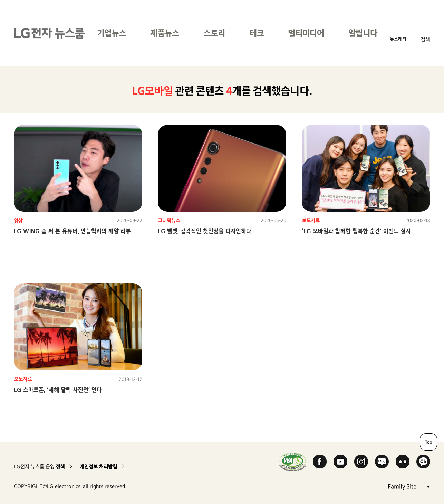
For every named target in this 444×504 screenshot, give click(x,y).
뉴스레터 (398, 39)
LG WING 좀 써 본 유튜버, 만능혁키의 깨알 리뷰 (72, 231)
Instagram (361, 462)
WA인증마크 (293, 462)
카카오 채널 (423, 462)
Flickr (403, 462)
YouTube (340, 462)
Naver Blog (382, 462)
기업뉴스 (112, 33)
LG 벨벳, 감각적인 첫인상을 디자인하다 (205, 231)
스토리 (214, 33)
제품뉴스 (165, 33)
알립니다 (363, 33)
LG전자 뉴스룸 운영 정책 (39, 467)
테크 (257, 33)
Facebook (320, 462)
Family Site (409, 486)
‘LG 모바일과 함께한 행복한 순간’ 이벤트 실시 (356, 231)
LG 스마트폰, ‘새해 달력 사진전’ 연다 (58, 390)
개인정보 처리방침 (98, 467)
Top (428, 442)
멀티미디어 (306, 33)
